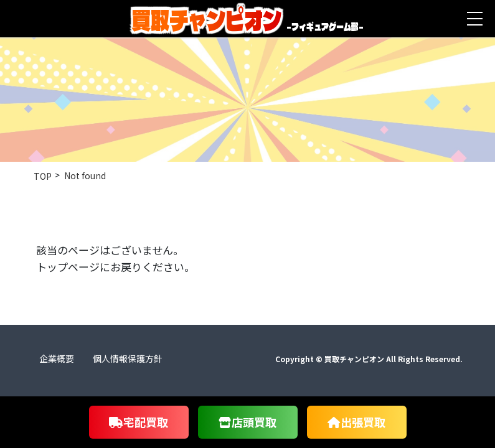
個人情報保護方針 (128, 358)
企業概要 (57, 358)
